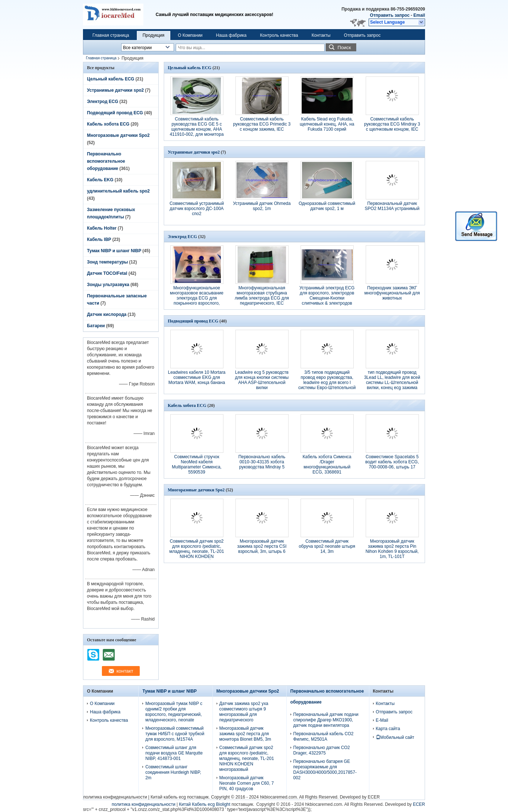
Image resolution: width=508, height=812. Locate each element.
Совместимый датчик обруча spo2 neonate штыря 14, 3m (327, 546)
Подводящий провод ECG (115, 113)
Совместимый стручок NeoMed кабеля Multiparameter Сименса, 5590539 (197, 464)
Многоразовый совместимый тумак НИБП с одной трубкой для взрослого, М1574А (175, 734)
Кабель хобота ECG (108, 124)
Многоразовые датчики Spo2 (118, 135)
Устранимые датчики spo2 (115, 90)
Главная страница (111, 35)
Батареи (96, 326)
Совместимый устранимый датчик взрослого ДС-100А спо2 (197, 209)
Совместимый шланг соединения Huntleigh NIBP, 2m (173, 772)
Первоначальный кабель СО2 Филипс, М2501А (324, 736)
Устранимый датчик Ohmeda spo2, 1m (262, 206)
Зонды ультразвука (108, 285)
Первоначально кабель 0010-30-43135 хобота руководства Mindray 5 (262, 462)
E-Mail (382, 720)
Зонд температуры (108, 262)
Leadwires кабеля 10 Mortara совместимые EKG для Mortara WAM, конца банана (197, 377)
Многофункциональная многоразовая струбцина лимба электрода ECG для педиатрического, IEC (262, 296)
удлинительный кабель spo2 (118, 191)
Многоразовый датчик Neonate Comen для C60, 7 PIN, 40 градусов (247, 783)
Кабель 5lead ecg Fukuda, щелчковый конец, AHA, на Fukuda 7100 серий (327, 124)
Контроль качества (279, 35)
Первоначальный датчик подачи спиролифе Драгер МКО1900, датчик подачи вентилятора (326, 720)
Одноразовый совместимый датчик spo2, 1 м (327, 206)
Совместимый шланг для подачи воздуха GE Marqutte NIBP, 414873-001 (174, 753)
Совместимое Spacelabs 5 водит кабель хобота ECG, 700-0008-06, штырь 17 (392, 462)
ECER (374, 797)
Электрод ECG (103, 102)
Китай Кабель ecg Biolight (205, 804)
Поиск (344, 47)
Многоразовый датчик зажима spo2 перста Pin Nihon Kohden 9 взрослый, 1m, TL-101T (392, 549)
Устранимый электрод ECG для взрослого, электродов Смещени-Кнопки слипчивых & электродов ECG (327, 298)
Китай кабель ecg (168, 797)
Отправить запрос (390, 15)
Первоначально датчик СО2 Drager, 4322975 (322, 750)
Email (419, 15)
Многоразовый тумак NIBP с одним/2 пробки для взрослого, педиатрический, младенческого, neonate (174, 712)
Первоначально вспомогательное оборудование (106, 161)
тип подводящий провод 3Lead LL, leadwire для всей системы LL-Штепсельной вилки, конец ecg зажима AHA (392, 383)
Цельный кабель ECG (111, 79)
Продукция (154, 35)
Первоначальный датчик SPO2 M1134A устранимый (392, 206)
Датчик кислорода (107, 314)
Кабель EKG (100, 180)
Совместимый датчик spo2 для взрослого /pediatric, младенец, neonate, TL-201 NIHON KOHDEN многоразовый (197, 551)
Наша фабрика (231, 35)
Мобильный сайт (395, 737)
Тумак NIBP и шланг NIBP (114, 251)
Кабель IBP (99, 239)
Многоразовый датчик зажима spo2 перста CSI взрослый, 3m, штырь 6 (262, 546)
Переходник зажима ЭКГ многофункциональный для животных (392, 293)
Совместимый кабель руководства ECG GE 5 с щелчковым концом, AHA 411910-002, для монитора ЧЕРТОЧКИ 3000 (197, 129)
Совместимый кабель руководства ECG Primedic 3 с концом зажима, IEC (262, 124)
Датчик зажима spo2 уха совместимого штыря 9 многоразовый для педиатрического (244, 712)
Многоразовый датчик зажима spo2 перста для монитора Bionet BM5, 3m (245, 734)
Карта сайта (388, 729)
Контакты (321, 35)
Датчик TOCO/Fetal (107, 273)
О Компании (190, 35)
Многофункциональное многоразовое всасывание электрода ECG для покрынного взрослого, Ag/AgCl (197, 298)
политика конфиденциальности (115, 797)
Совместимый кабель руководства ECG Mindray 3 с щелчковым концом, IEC (392, 124)
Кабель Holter (102, 228)
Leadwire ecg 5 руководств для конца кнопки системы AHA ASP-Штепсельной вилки (262, 380)
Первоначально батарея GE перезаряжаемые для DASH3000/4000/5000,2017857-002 (325, 770)
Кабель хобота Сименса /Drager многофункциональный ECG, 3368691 (327, 464)
